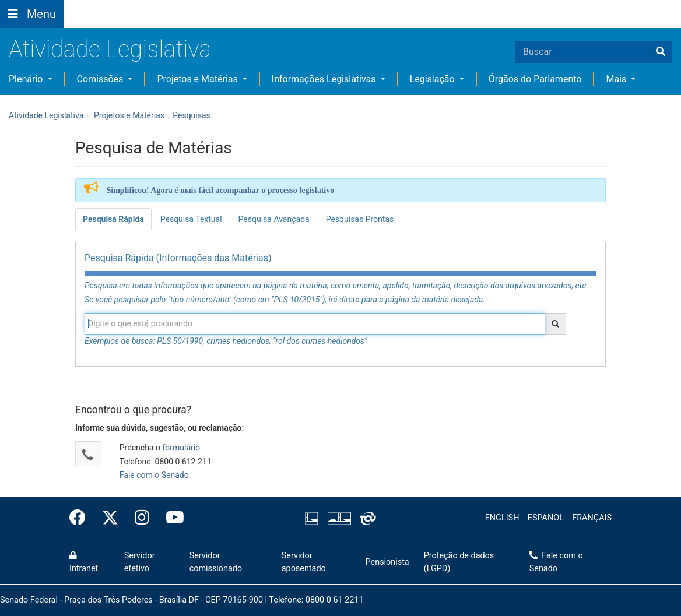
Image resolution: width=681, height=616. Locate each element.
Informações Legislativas (325, 79)
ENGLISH (502, 518)
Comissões (101, 79)
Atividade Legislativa (110, 49)
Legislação (433, 79)
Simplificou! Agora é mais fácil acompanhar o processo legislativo (221, 190)
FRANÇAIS (592, 518)
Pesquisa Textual (191, 219)
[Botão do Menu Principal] (32, 14)
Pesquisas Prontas (360, 219)
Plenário (27, 79)
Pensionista (387, 562)
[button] (168, 7)
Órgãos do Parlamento (535, 79)
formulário (181, 448)
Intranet (84, 562)
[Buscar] (661, 52)
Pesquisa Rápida (113, 219)
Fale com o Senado (363, 7)
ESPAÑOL (546, 518)
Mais (617, 79)
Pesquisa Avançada (274, 219)
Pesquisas (192, 115)
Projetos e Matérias (198, 79)
